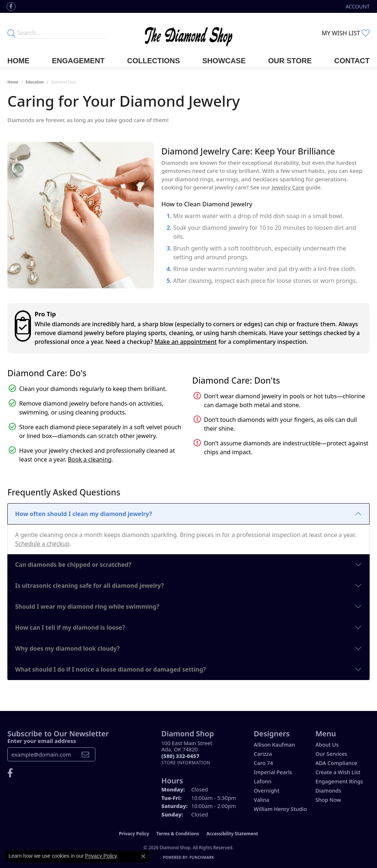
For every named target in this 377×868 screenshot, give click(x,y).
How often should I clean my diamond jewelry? (84, 514)
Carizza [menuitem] (263, 754)
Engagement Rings (339, 781)
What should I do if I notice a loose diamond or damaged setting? (110, 669)
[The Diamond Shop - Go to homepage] (189, 33)
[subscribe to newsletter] (85, 754)
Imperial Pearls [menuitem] (273, 772)
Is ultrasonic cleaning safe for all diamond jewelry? (89, 586)
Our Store (290, 61)
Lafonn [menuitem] (263, 781)
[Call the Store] (180, 756)
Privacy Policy (134, 834)
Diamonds (328, 791)
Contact (352, 61)
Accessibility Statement (232, 834)
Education (35, 82)
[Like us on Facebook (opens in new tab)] (11, 7)
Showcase (224, 61)
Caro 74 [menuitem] (263, 763)
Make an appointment (186, 342)
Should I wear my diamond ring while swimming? (87, 606)
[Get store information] (186, 763)
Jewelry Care (288, 187)
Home (18, 61)
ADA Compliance (337, 763)
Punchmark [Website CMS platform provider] (202, 857)
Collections (153, 61)
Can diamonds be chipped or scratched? (73, 565)
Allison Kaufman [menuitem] (274, 745)
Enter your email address (42, 741)
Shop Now (328, 800)
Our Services (331, 754)
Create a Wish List (338, 772)
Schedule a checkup (42, 544)
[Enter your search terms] (62, 33)
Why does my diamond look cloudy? (67, 648)
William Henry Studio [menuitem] (280, 809)
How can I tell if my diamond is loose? (70, 627)
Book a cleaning (90, 459)
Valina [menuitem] (261, 800)
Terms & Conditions (178, 834)
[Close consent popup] (143, 856)
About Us (327, 745)
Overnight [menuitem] (267, 791)
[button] (357, 6)
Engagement (78, 61)
